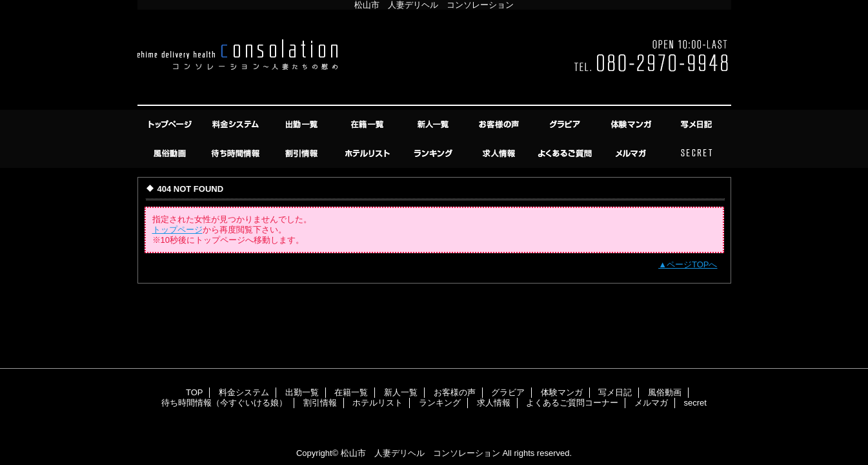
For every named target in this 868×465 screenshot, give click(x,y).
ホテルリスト (368, 153)
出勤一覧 (303, 124)
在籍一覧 (368, 124)
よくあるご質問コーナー (566, 153)
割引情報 (303, 153)
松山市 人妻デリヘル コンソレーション (420, 453)
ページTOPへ (692, 264)
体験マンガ (632, 124)
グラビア (566, 124)
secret (698, 153)
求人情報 (500, 153)
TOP (171, 124)
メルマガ (632, 153)
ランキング (434, 153)
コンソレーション (434, 60)
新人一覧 (434, 124)
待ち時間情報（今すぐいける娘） (237, 153)
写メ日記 (698, 124)
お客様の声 (500, 124)
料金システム (237, 124)
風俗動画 (171, 153)
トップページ (177, 230)
